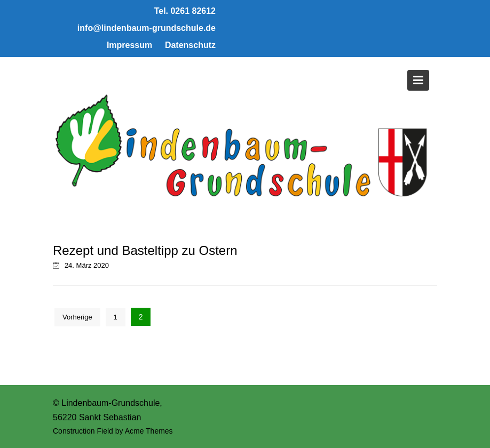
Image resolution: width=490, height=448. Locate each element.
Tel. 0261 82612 (185, 11)
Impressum (129, 45)
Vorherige (77, 317)
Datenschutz (190, 45)
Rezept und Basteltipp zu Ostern (145, 250)
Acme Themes (149, 431)
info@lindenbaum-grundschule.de (147, 28)
